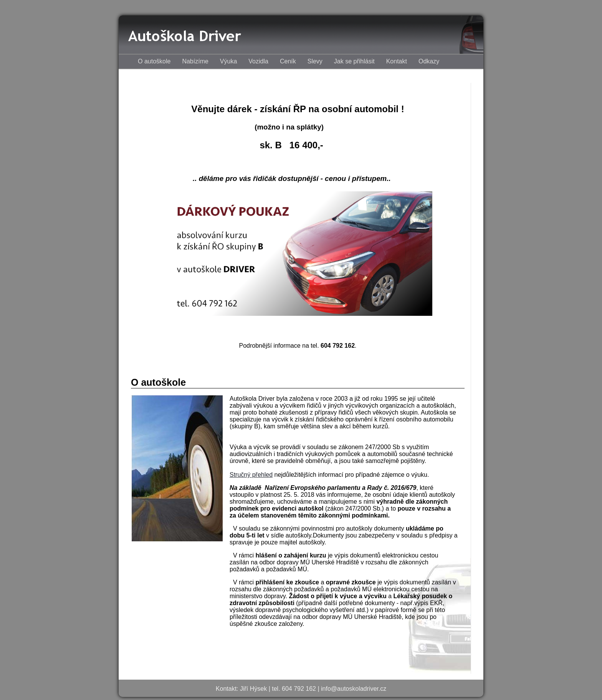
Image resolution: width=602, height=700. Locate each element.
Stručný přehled (251, 475)
